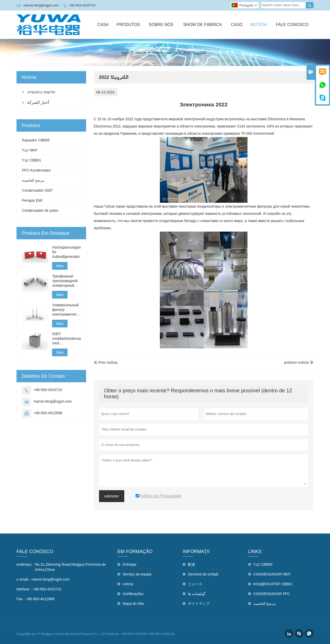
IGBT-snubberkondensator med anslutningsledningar (66, 339)
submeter (112, 496)
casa (125, 53)
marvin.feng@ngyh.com (41, 5)
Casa (103, 25)
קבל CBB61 (31, 160)
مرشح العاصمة (33, 180)
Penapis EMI (32, 200)
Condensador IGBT (38, 190)
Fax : (20, 599)
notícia (141, 53)
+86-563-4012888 (48, 413)
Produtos (128, 25)
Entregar (130, 564)
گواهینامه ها (197, 594)
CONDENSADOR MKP (272, 574)
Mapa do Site (133, 604)
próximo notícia (296, 362)
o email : (23, 579)
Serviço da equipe (137, 574)
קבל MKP (30, 150)
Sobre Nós (161, 25)
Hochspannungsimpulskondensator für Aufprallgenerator (66, 252)
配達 (192, 564)
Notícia (259, 25)
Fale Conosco (292, 25)
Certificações (133, 594)
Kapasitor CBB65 (36, 140)
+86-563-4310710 (82, 5)
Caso (237, 25)
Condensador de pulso (40, 210)
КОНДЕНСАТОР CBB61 (273, 584)
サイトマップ (199, 604)
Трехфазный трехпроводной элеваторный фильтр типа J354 (65, 281)
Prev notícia (106, 362)
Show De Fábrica (202, 25)
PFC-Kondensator (36, 170)
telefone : (24, 589)
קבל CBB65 (263, 564)
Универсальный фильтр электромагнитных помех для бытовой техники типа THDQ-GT (66, 310)
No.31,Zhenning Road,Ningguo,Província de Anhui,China (70, 567)
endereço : (25, 564)
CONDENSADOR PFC (272, 594)
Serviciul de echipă (203, 574)
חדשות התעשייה (165, 53)
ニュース (195, 584)
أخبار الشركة (38, 102)
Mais (60, 266)
